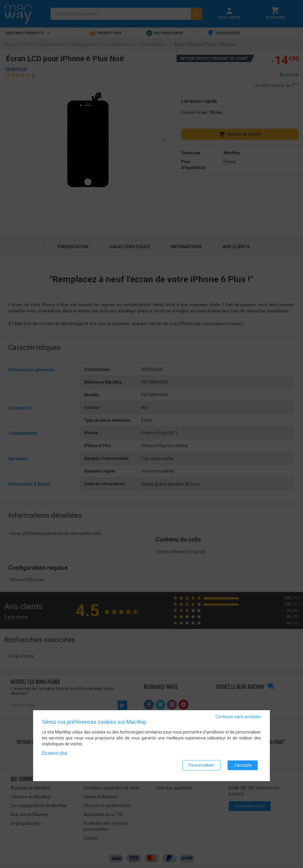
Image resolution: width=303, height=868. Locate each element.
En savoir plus (55, 755)
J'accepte (243, 767)
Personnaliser (201, 767)
